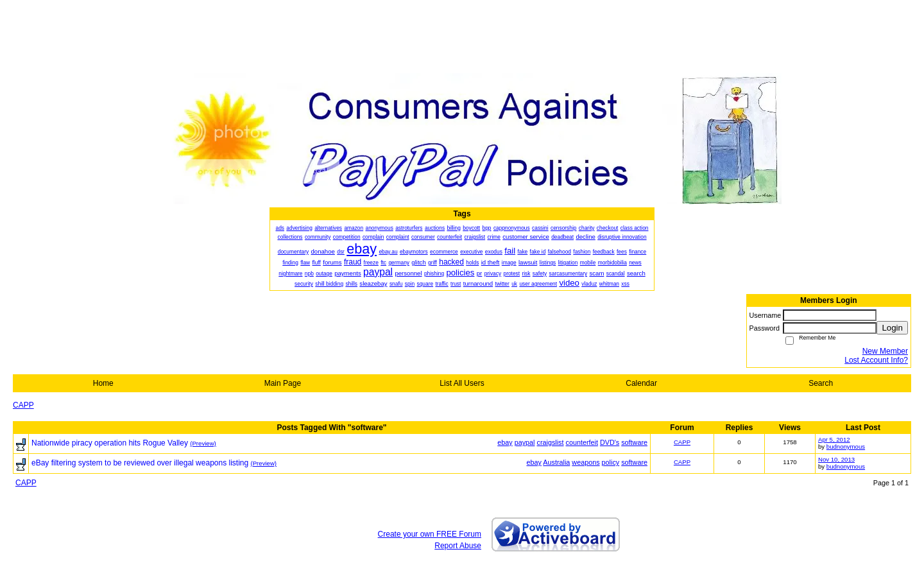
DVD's (610, 442)
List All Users (462, 383)
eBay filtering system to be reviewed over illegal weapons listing (140, 463)
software (634, 442)
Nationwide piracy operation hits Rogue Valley (110, 443)
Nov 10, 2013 (836, 459)
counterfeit (582, 442)
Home (103, 383)
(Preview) (203, 443)
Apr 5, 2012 (834, 439)
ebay (505, 442)
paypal (525, 442)
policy (611, 462)
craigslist (551, 442)
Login (892, 328)
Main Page (283, 383)
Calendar (641, 383)
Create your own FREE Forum (430, 534)
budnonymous (846, 446)
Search (821, 383)
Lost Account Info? (876, 360)
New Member (885, 351)
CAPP (23, 405)
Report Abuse (458, 546)
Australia (556, 462)
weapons (586, 462)
